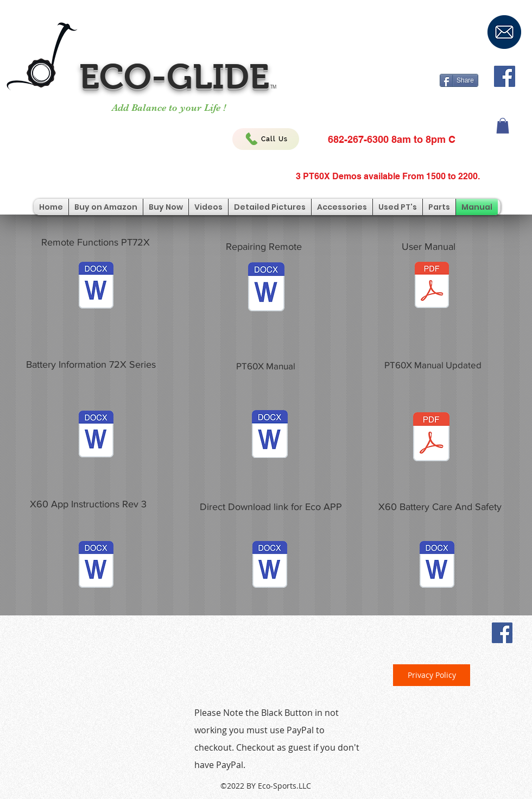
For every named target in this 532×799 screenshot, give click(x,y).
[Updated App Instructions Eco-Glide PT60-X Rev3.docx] (96, 566)
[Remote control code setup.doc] (266, 288)
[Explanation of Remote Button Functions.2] (96, 287)
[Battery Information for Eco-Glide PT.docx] (437, 566)
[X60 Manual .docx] (270, 435)
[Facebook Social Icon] (505, 76)
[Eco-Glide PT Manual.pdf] (432, 287)
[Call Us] (266, 139)
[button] (503, 126)
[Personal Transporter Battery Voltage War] (96, 435)
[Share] (459, 80)
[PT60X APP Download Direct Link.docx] (270, 566)
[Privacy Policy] (432, 675)
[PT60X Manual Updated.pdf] (431, 438)
